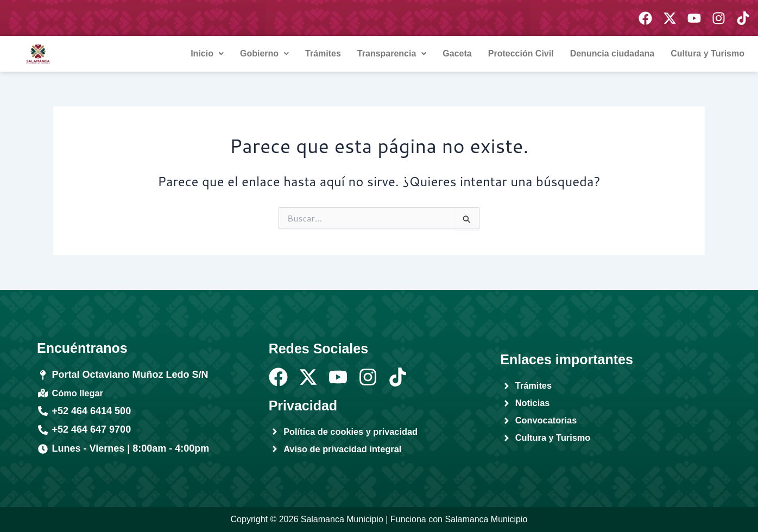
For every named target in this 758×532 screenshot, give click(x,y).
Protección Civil (521, 53)
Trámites (323, 53)
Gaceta (457, 53)
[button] (207, 54)
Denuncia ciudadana (612, 53)
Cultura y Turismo (708, 53)
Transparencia (392, 53)
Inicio (207, 53)
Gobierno (264, 53)
